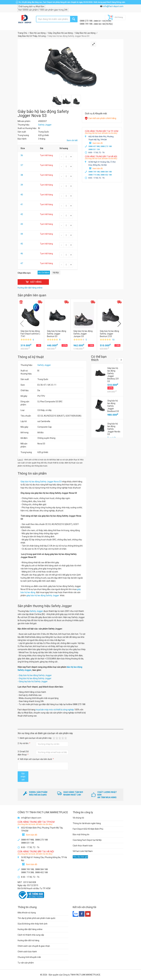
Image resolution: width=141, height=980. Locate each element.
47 (22, 263)
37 (22, 165)
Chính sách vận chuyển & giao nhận (34, 946)
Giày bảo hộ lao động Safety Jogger (35, 675)
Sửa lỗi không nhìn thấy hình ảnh (33, 924)
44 (22, 234)
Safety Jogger (44, 365)
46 (22, 254)
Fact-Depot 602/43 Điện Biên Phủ (88, 829)
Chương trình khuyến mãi (29, 957)
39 (22, 185)
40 (22, 195)
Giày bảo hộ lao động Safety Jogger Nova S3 (41, 482)
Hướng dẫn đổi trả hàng (28, 940)
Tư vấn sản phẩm (26, 963)
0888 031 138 (100, 21)
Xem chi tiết (72, 140)
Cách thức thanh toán (83, 846)
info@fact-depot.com (113, 6)
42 (22, 214)
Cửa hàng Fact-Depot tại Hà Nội (87, 840)
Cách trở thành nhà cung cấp (31, 935)
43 (22, 224)
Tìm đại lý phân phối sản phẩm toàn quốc (36, 918)
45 (22, 244)
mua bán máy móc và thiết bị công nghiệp (55, 710)
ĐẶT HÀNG (33, 282)
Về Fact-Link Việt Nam (83, 851)
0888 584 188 (100, 24)
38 (22, 175)
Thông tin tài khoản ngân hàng (87, 823)
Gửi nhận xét (23, 777)
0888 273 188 (86, 21)
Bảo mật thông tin (81, 834)
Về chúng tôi (78, 818)
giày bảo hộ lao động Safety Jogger (43, 595)
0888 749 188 (86, 24)
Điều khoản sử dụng (27, 913)
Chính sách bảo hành (27, 952)
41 (22, 204)
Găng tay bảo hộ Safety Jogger (33, 681)
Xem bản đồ (98, 143)
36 (22, 155)
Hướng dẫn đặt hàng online (30, 929)
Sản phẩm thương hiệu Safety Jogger (45, 606)
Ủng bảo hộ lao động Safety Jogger (35, 678)
